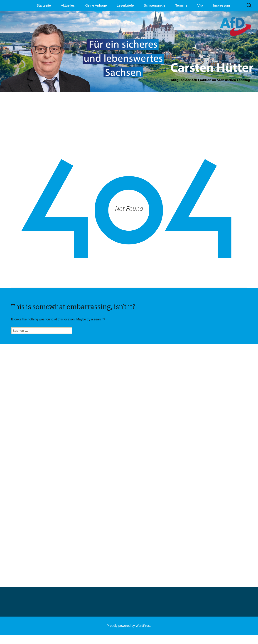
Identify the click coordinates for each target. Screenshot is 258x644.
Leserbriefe (125, 5)
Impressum (221, 5)
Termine (181, 5)
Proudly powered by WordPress (129, 626)
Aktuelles (68, 5)
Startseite (44, 5)
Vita (200, 5)
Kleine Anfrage (96, 5)
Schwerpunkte (154, 5)
